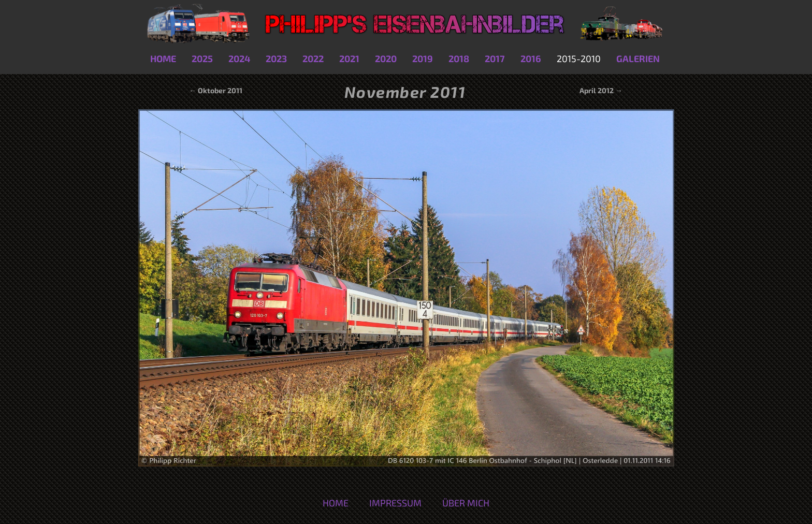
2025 (202, 59)
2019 (423, 59)
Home (163, 59)
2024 (239, 59)
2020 (386, 59)
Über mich (466, 503)
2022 (313, 59)
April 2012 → (601, 90)
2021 (349, 59)
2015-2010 (579, 59)
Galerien (638, 59)
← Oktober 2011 (215, 90)
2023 (276, 59)
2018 (459, 59)
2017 (495, 59)
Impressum (395, 503)
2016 (531, 59)
